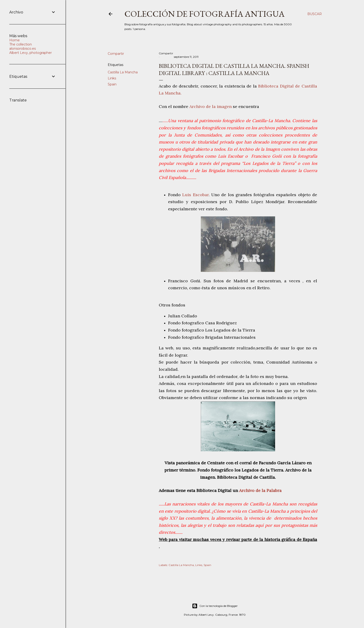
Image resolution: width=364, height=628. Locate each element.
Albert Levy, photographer (31, 53)
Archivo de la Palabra (260, 490)
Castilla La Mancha (123, 72)
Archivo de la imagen (211, 106)
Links (112, 78)
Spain (112, 84)
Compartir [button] (116, 54)
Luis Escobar (195, 195)
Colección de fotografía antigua (205, 14)
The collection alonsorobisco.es (23, 46)
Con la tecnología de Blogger (215, 606)
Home (15, 40)
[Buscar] (315, 14)
